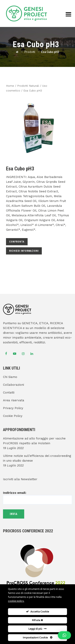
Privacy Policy (13, 408)
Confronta (17, 242)
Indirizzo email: (37, 496)
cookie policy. (16, 601)
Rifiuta (37, 620)
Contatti (9, 393)
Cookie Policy (13, 416)
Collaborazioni (13, 385)
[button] (64, 635)
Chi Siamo (10, 377)
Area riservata (14, 400)
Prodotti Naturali (28, 86)
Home (10, 86)
